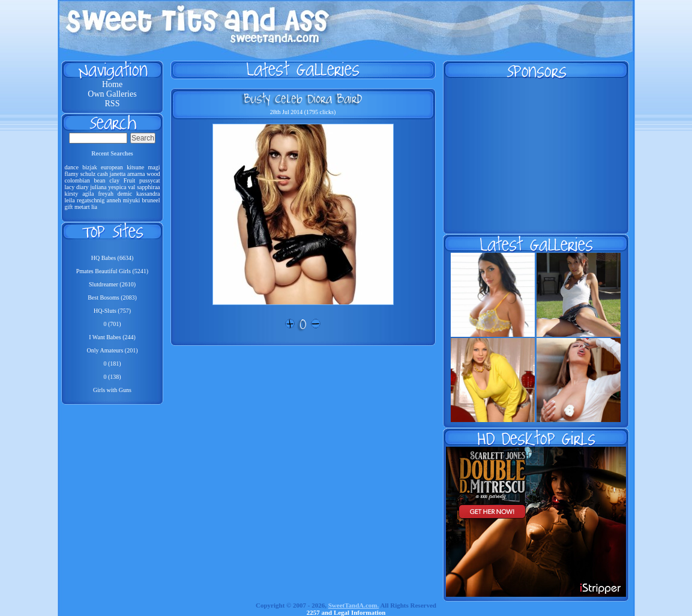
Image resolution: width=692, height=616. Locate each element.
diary (83, 187)
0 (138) (112, 377)
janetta (118, 174)
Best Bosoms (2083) (112, 297)
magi (154, 167)
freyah (106, 194)
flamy (72, 174)
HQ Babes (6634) (113, 258)
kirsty (72, 194)
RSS (113, 104)
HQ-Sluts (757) (112, 311)
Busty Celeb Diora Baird (303, 98)
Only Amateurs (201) (113, 350)
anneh (114, 200)
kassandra (148, 194)
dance (72, 167)
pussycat (149, 180)
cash (103, 174)
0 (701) (112, 324)
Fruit (129, 180)
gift (69, 207)
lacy (70, 187)
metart (82, 207)
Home (112, 84)
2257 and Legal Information (346, 612)
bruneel (151, 200)
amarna (136, 174)
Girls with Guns (112, 390)
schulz (88, 174)
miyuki (131, 200)
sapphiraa (148, 187)
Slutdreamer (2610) (112, 284)
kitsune (135, 167)
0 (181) (112, 364)
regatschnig (91, 200)
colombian (77, 180)
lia (94, 207)
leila (70, 200)
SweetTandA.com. (354, 605)
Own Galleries (112, 94)
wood (153, 174)
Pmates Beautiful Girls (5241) (112, 271)
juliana (98, 187)
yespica (117, 187)
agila (88, 194)
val (131, 187)
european (112, 167)
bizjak (89, 167)
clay (114, 180)
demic (125, 194)
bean (100, 180)
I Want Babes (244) (112, 337)
